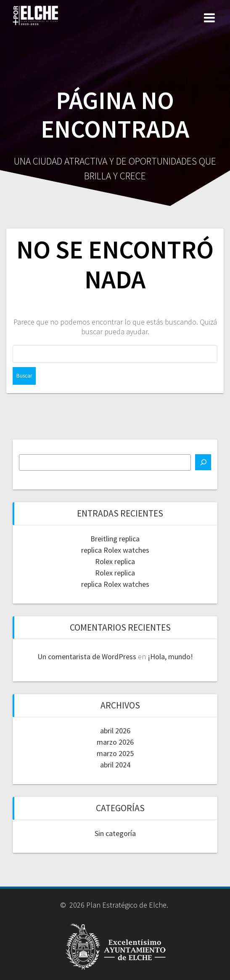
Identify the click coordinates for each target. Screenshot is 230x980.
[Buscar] (203, 462)
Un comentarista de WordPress (87, 656)
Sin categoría (115, 833)
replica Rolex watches (115, 550)
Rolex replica (115, 561)
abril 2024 (115, 765)
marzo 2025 (115, 753)
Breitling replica (115, 539)
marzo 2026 (115, 742)
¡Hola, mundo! (170, 656)
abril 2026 (115, 731)
